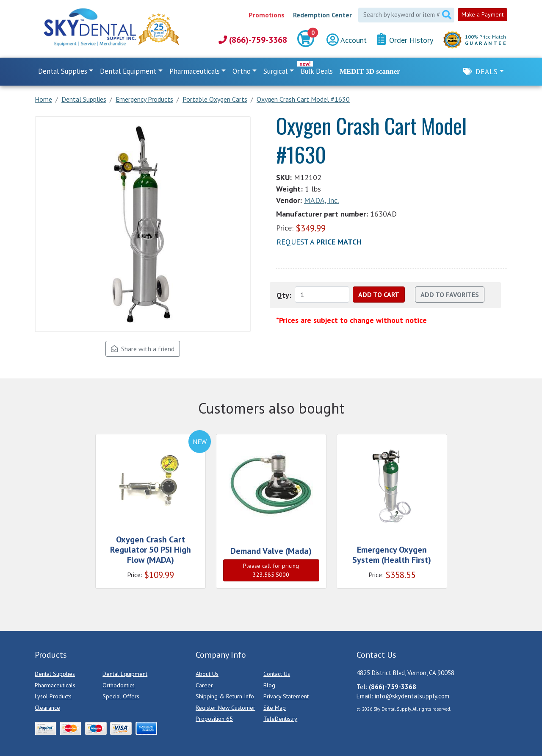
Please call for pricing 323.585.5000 (271, 570)
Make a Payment (483, 14)
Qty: (284, 295)
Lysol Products (53, 696)
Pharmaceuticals (55, 685)
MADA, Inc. (321, 200)
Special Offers (121, 696)
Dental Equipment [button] (128, 71)
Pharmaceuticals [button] (195, 71)
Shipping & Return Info (225, 696)
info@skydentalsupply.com (412, 696)
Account (347, 40)
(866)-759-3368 (253, 40)
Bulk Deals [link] (317, 71)
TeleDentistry (280, 719)
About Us (207, 674)
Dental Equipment (125, 674)
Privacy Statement (286, 696)
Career (204, 685)
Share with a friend (143, 349)
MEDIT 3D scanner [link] (370, 71)
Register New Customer (225, 708)
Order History (405, 40)
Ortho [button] (242, 71)
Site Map (275, 708)
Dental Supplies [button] (63, 71)
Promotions (267, 15)
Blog (269, 685)
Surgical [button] (275, 71)
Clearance (47, 708)
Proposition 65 (214, 719)
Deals (487, 72)
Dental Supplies (55, 674)
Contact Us (277, 674)
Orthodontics (119, 685)
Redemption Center (322, 15)
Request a (319, 242)
